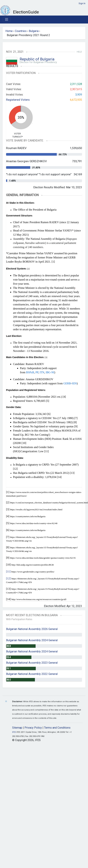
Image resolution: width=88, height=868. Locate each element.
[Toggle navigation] (7, 20)
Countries (21, 31)
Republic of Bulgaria (37, 59)
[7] (76, 418)
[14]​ (8, 599)
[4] (64, 397)
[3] (8, 509)
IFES (14, 732)
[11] (47, 451)
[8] (75, 422)
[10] (24, 443)
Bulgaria (34, 31)
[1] (53, 262)
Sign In (82, 3)
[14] (59, 477)
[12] (15, 469)
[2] (8, 502)
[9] (76, 426)
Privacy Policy (33, 728)
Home (9, 31)
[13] (72, 473)
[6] (49, 414)
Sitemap (17, 728)
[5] (47, 401)
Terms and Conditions (57, 728)
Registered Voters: (18, 100)
